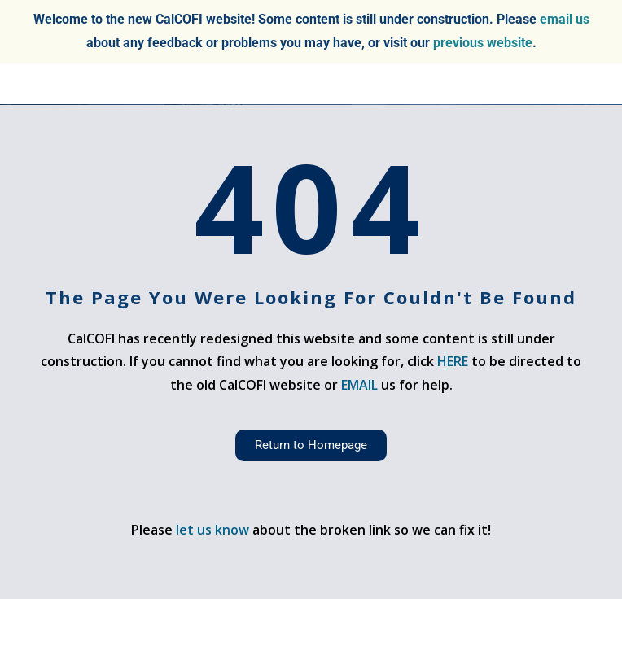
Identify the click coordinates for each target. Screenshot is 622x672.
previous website (483, 43)
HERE (453, 361)
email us (565, 19)
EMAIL (361, 385)
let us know (212, 530)
